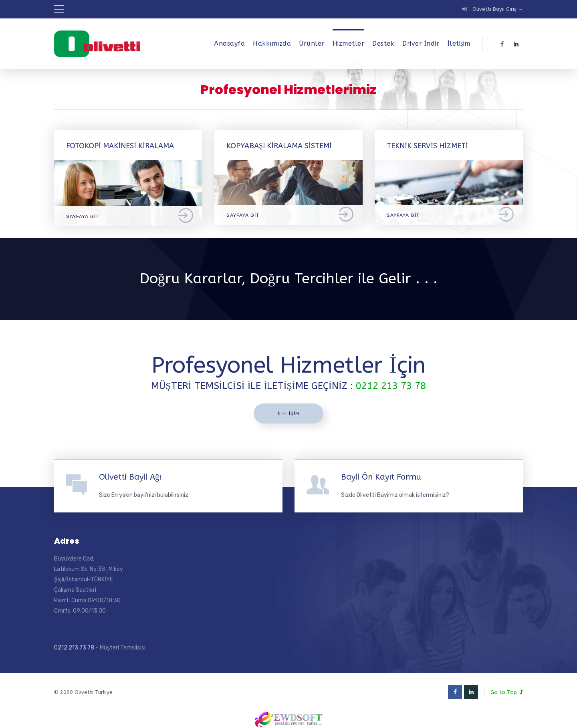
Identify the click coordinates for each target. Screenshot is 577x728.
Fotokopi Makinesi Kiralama (120, 146)
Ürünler (312, 43)
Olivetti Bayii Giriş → (498, 9)
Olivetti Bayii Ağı (130, 477)
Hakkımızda (272, 43)
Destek (383, 43)
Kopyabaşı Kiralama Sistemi (279, 146)
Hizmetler (349, 43)
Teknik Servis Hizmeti (427, 146)
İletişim (459, 43)
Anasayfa (229, 43)
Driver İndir (421, 43)
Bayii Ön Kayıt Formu (381, 477)
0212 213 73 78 (74, 648)
